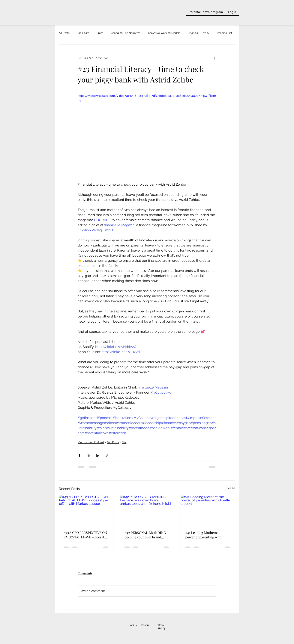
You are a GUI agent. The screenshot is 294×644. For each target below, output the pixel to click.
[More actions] (214, 58)
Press (100, 33)
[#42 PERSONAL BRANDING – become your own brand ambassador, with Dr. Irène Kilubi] (147, 510)
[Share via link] (107, 455)
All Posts (64, 33)
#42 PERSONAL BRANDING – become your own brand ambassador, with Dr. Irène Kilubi (147, 535)
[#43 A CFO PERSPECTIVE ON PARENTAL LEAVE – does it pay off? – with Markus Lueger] (86, 510)
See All (231, 488)
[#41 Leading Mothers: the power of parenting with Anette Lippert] (208, 510)
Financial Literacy (199, 33)
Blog (124, 442)
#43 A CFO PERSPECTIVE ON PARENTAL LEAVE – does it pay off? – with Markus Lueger (85, 535)
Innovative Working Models (164, 33)
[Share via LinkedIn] (98, 455)
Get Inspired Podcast (91, 442)
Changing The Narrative (125, 33)
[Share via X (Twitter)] (89, 455)
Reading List (225, 33)
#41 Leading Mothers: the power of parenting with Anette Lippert (204, 535)
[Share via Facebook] (79, 455)
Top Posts (83, 33)
